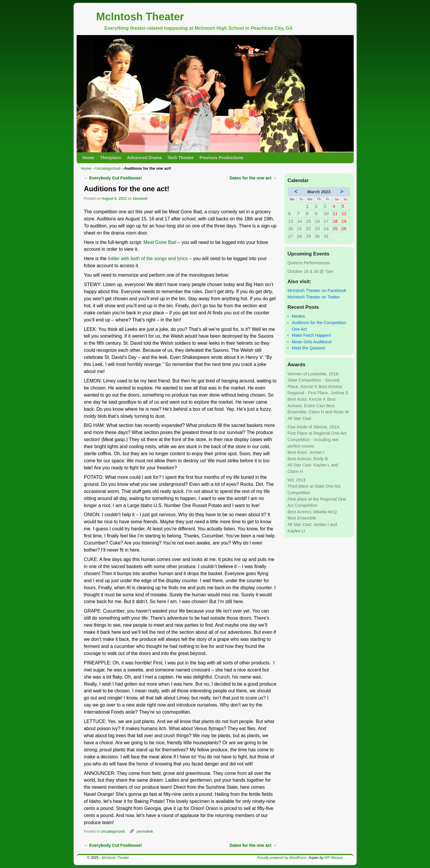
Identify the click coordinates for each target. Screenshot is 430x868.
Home (88, 158)
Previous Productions (221, 158)
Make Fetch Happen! (312, 335)
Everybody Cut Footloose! (113, 178)
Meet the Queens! (309, 348)
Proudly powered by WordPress (282, 858)
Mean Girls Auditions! (312, 342)
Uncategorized (108, 168)
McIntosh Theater (140, 17)
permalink (145, 831)
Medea (298, 316)
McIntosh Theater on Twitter (314, 297)
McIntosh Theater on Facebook (317, 291)
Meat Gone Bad (160, 242)
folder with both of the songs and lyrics (148, 259)
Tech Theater (181, 158)
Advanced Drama (144, 158)
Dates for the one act (253, 178)
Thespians (111, 158)
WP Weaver (333, 858)
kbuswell (140, 198)
